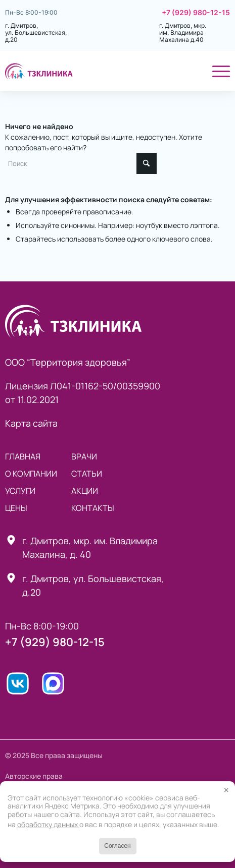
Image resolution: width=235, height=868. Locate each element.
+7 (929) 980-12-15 (196, 13)
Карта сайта (31, 423)
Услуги (20, 491)
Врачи (84, 456)
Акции (85, 491)
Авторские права (34, 776)
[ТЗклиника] (95, 71)
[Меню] (216, 71)
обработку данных (48, 824)
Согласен (117, 846)
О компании (31, 474)
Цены (16, 508)
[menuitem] (191, 71)
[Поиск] (191, 71)
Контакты (93, 508)
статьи (87, 474)
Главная (23, 456)
